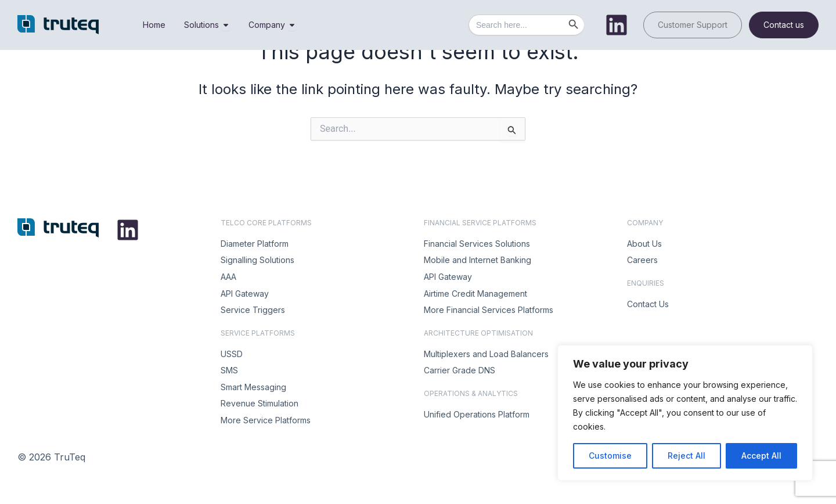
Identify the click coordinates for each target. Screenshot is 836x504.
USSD (232, 354)
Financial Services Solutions (477, 244)
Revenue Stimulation (260, 403)
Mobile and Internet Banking (478, 260)
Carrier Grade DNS (460, 370)
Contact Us (648, 304)
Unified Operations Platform (477, 414)
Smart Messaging (253, 387)
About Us (644, 244)
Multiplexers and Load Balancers (486, 354)
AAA (228, 277)
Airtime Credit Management (475, 294)
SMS (229, 370)
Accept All (761, 456)
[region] (685, 413)
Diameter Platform (255, 244)
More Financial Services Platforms (489, 310)
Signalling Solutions (257, 260)
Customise (610, 456)
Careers (642, 260)
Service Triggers (253, 310)
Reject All (687, 456)
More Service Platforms (266, 420)
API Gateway (245, 294)
